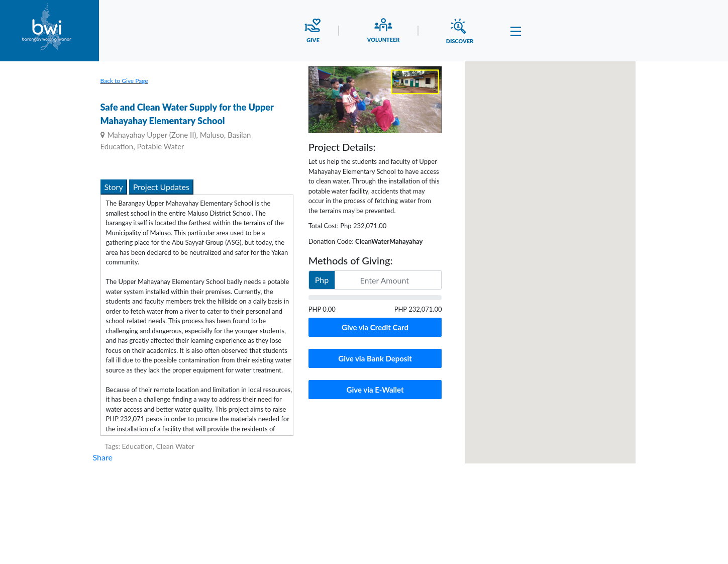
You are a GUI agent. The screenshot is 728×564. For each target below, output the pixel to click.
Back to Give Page (124, 81)
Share (103, 457)
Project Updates (161, 187)
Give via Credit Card (375, 327)
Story (114, 187)
